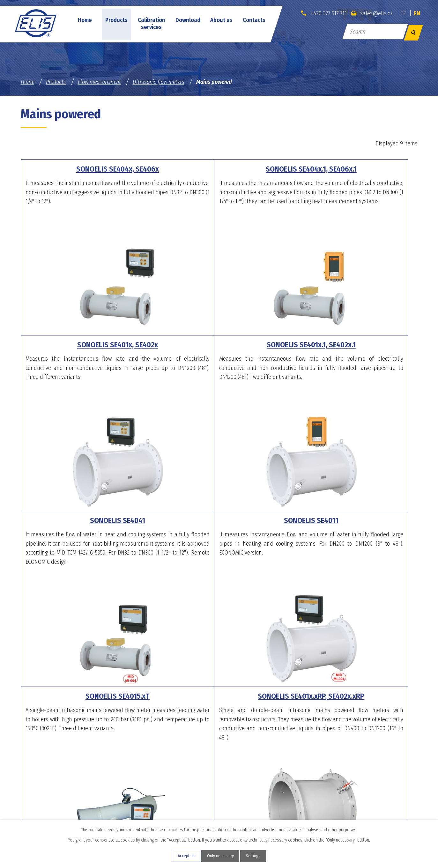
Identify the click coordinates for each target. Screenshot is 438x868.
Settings (256, 856)
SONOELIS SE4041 (219, 345)
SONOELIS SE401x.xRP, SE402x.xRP (219, 520)
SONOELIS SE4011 (351, 345)
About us (221, 20)
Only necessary (220, 856)
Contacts (254, 20)
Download (188, 20)
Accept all (182, 856)
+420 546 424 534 (340, 801)
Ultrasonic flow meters (159, 82)
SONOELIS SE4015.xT (87, 520)
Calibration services (152, 24)
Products (116, 20)
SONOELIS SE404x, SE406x (87, 169)
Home (85, 20)
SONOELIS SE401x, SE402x (351, 169)
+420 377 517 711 (321, 13)
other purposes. (343, 829)
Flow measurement (99, 82)
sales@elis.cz (371, 13)
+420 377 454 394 (203, 801)
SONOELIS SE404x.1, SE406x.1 (219, 169)
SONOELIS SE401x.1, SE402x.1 (87, 345)
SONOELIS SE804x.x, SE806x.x (351, 520)
